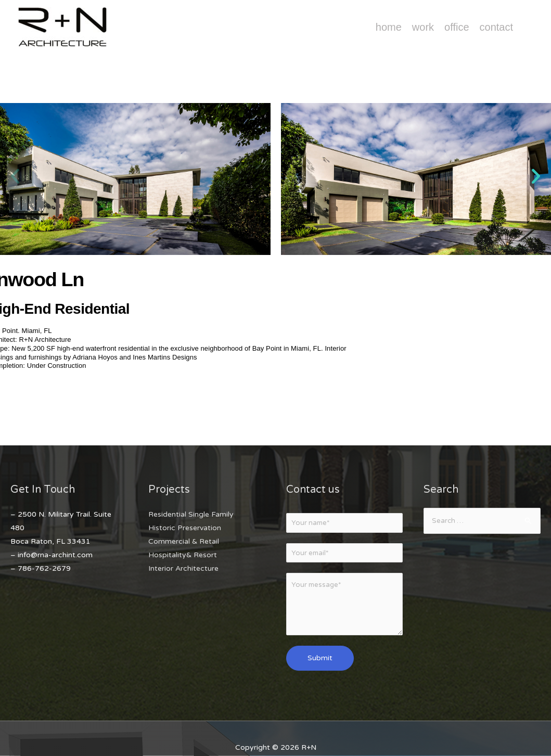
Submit (320, 661)
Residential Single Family (191, 514)
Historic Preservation (185, 528)
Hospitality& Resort (183, 555)
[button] (15, 176)
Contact (496, 27)
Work (423, 27)
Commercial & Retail (184, 541)
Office (457, 27)
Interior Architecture (183, 568)
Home (389, 27)
